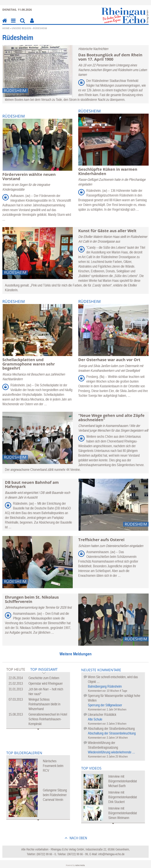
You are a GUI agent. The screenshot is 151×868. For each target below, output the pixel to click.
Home (6, 28)
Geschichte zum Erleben (44, 678)
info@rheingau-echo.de (111, 854)
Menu (13, 23)
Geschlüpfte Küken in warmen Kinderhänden (108, 171)
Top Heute (16, 669)
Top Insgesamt (44, 670)
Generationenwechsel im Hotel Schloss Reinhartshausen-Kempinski (48, 719)
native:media (80, 865)
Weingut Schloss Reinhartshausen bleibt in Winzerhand (44, 704)
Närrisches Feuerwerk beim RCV (53, 766)
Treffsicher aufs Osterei (101, 540)
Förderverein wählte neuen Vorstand (29, 177)
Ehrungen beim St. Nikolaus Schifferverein (32, 599)
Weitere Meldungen (76, 654)
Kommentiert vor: (97, 691)
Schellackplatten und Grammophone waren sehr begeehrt (29, 364)
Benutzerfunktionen (32, 23)
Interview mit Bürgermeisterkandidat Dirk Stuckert (123, 797)
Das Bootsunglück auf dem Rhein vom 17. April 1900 (110, 57)
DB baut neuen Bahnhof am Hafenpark (32, 485)
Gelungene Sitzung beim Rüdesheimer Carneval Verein (55, 795)
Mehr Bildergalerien (38, 822)
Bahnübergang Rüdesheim (105, 686)
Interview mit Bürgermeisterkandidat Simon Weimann (123, 813)
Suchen (23, 23)
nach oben (78, 838)
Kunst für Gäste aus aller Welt (107, 231)
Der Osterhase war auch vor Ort (109, 360)
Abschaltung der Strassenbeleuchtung (112, 733)
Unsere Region (21, 28)
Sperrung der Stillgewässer (105, 705)
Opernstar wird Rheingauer (46, 683)
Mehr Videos (113, 826)
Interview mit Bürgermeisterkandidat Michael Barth (123, 781)
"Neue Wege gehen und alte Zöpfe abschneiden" (111, 418)
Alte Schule (95, 719)
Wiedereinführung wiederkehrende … (111, 752)
